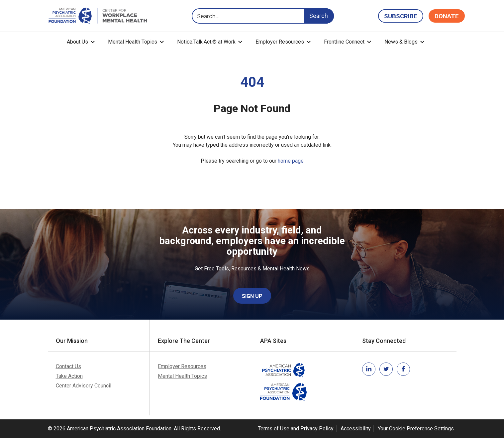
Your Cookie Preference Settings (416, 429)
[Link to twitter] (386, 369)
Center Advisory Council (84, 386)
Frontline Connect (344, 42)
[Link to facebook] (403, 369)
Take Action (69, 376)
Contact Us (68, 366)
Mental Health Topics (133, 42)
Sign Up (252, 296)
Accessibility (356, 429)
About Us (77, 42)
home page (291, 161)
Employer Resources (280, 42)
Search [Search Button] (319, 16)
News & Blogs (401, 42)
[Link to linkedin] (369, 369)
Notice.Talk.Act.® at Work (206, 42)
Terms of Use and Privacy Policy (296, 429)
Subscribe (401, 16)
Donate (447, 16)
